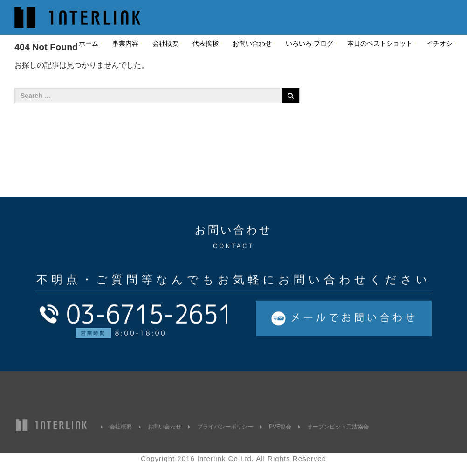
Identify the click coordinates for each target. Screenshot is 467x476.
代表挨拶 (206, 43)
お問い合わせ (252, 43)
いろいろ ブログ (309, 43)
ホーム (89, 43)
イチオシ (440, 43)
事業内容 (125, 43)
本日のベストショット (380, 43)
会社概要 (165, 43)
